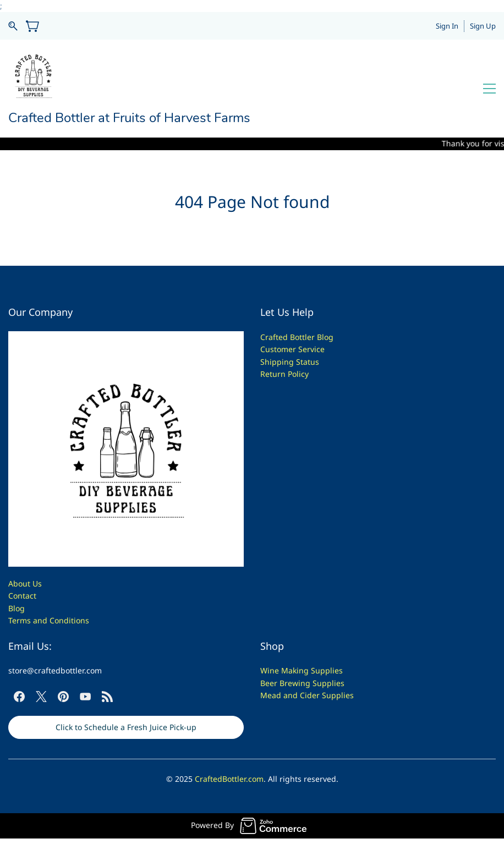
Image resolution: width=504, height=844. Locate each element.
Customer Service (292, 349)
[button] (126, 727)
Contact (22, 596)
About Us (25, 583)
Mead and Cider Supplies (307, 695)
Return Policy (284, 374)
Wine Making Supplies (302, 670)
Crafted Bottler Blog (297, 337)
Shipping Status (290, 362)
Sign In (447, 26)
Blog (17, 608)
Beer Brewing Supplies (302, 683)
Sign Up (483, 26)
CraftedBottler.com (229, 779)
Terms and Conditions (49, 620)
